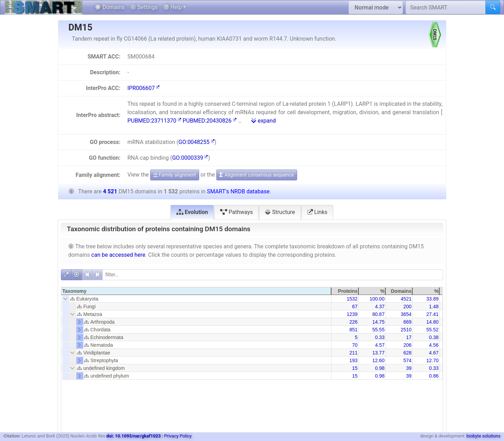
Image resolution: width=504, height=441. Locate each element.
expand (264, 121)
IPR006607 (143, 88)
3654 (406, 314)
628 (407, 353)
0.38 (434, 337)
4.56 (434, 345)
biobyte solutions (484, 436)
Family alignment (175, 175)
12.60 (379, 360)
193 (353, 360)
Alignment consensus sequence (257, 175)
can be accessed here (118, 255)
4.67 (434, 353)
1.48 (434, 306)
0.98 (380, 368)
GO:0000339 (190, 158)
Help (173, 7)
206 (407, 345)
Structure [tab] (280, 212)
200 (407, 306)
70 (355, 345)
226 (353, 322)
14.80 (432, 322)
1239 (352, 314)
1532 (352, 299)
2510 (406, 330)
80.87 (379, 314)
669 (407, 322)
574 (407, 360)
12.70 (432, 360)
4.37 (380, 306)
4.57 (380, 345)
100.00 (377, 299)
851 (353, 330)
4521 (406, 299)
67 (355, 306)
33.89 (432, 299)
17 (409, 337)
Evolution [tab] (192, 212)
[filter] (273, 275)
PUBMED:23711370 (154, 121)
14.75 (379, 322)
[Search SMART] (446, 7)
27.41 (432, 314)
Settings (144, 7)
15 (355, 368)
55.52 (432, 330)
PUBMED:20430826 (210, 121)
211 (353, 353)
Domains (110, 7)
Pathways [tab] (236, 212)
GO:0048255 (197, 142)
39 (409, 368)
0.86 (434, 376)
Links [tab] (317, 212)
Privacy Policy (178, 436)
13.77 (379, 353)
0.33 (380, 337)
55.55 (379, 330)
